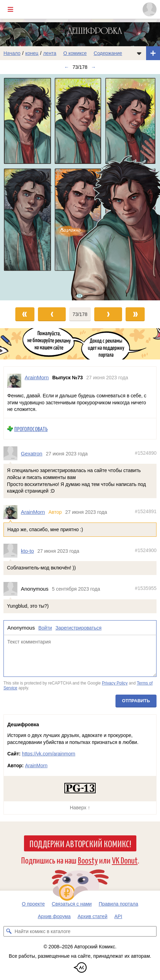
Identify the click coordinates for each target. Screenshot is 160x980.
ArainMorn (33, 512)
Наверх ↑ (80, 808)
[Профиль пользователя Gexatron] (12, 453)
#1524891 (146, 511)
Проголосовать (31, 428)
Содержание (108, 53)
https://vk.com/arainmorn (49, 754)
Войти (45, 627)
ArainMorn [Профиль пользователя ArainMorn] (37, 377)
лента (50, 53)
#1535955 (146, 588)
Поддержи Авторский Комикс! (80, 843)
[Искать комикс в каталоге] (9, 931)
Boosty (88, 860)
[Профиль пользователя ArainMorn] (14, 381)
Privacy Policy (115, 683)
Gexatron (32, 453)
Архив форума (54, 916)
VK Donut (125, 860)
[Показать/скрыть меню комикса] (139, 53)
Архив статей (93, 916)
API (118, 916)
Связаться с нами (72, 904)
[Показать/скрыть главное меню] (10, 9)
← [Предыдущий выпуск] (67, 67)
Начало (12, 53)
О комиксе (75, 53)
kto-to (27, 550)
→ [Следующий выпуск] (93, 67)
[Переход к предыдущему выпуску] (20, 187)
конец (32, 53)
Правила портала (119, 904)
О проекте (33, 904)
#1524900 (146, 550)
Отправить (136, 701)
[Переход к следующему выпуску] (80, 187)
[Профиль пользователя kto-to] (12, 551)
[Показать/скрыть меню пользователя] (150, 9)
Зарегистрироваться (78, 627)
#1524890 (146, 453)
